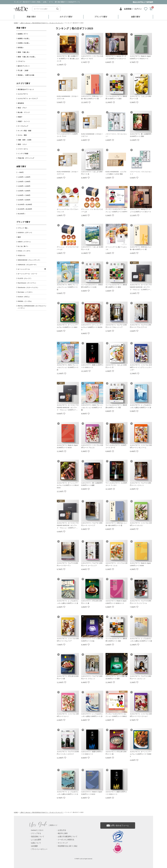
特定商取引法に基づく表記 (68, 846)
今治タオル (22, 256)
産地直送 (21, 103)
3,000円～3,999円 (24, 186)
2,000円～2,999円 (24, 182)
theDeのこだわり (37, 830)
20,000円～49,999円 (25, 209)
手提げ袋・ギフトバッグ (26, 158)
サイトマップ (63, 843)
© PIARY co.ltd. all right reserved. (84, 859)
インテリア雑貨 (23, 154)
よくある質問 (36, 840)
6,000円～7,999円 (24, 195)
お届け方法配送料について (68, 837)
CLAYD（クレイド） (25, 278)
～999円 (21, 172)
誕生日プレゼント (24, 66)
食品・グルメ (22, 108)
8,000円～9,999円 (24, 200)
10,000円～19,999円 (25, 205)
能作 (19, 237)
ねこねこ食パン (23, 246)
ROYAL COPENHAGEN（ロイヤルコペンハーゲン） (32, 307)
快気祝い (21, 48)
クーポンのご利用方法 (66, 840)
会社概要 (34, 846)
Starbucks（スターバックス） (28, 288)
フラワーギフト (23, 149)
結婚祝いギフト (23, 34)
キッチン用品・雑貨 (25, 131)
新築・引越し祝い (24, 52)
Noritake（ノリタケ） (25, 292)
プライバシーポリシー (39, 849)
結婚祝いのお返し (24, 39)
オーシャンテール (24, 269)
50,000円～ (22, 214)
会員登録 (128, 9)
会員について (36, 843)
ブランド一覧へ (23, 228)
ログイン (138, 9)
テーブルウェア (23, 126)
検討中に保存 (63, 833)
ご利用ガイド (43, 825)
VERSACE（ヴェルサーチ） (27, 265)
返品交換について (38, 837)
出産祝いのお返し (24, 43)
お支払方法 (62, 830)
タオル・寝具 (22, 135)
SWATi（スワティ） (25, 242)
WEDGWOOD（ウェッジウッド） (29, 260)
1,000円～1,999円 (24, 177)
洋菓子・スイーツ (24, 121)
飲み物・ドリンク (24, 112)
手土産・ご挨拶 (23, 71)
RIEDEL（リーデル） (25, 301)
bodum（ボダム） (24, 297)
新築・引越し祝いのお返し (27, 57)
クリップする (36, 833)
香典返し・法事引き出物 (26, 75)
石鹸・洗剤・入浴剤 (25, 140)
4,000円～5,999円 (24, 191)
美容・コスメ (22, 144)
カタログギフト (23, 94)
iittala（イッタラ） (24, 251)
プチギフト (22, 61)
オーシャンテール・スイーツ (27, 274)
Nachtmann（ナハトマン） (27, 283)
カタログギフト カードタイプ (28, 99)
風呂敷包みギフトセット (26, 89)
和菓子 (20, 117)
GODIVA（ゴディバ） (25, 233)
